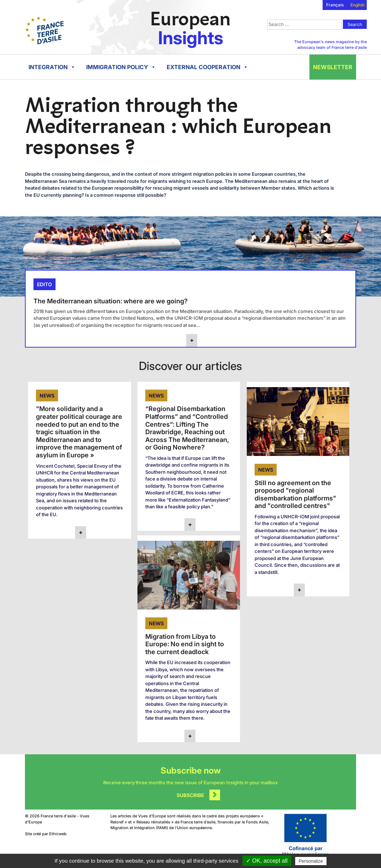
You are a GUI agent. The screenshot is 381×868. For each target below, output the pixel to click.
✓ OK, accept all (267, 861)
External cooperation (207, 67)
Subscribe (190, 795)
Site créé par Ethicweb (46, 834)
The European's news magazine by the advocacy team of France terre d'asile (330, 45)
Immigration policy (121, 67)
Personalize (311, 861)
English (357, 5)
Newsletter (333, 67)
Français (335, 5)
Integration (52, 67)
